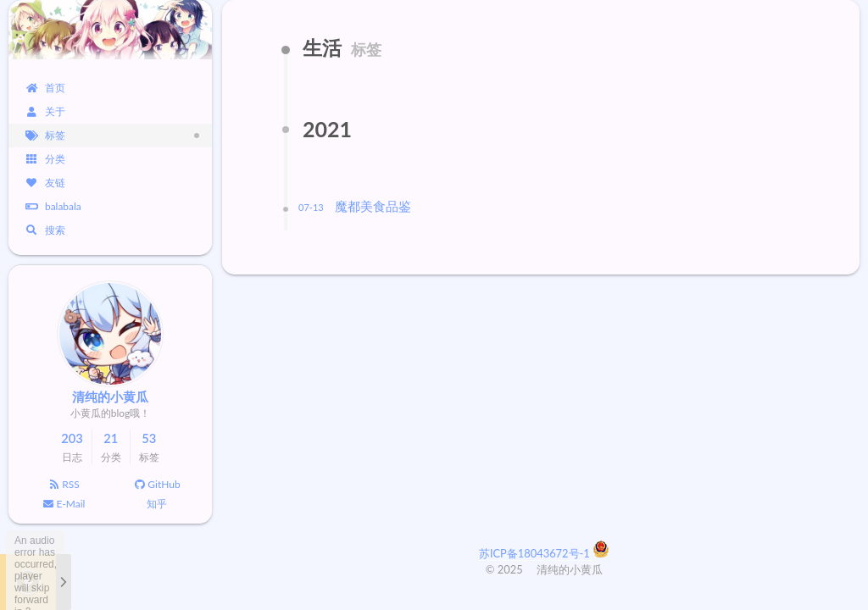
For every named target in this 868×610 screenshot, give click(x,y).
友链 (45, 183)
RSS (63, 484)
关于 (45, 111)
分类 (45, 159)
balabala (53, 206)
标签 (45, 135)
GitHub (156, 484)
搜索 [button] (45, 230)
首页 (45, 88)
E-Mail (64, 504)
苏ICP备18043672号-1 (536, 553)
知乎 (157, 504)
